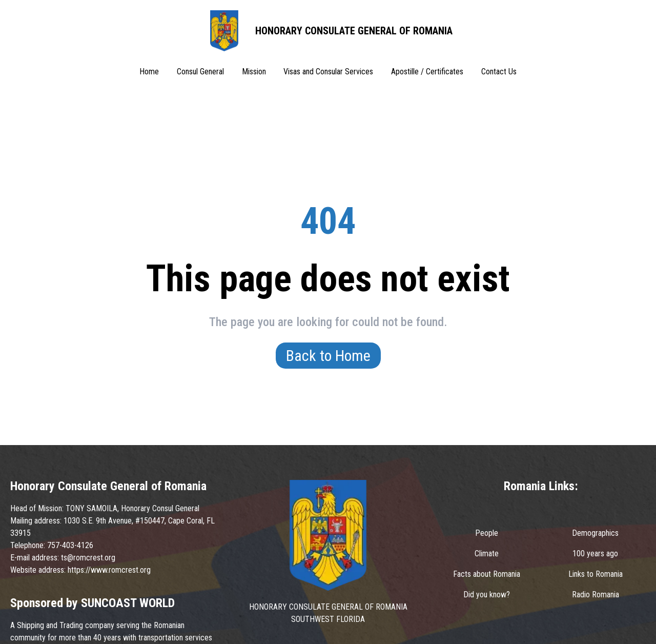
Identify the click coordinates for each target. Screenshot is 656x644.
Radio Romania (596, 595)
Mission (254, 72)
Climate (487, 554)
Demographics (595, 533)
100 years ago (595, 554)
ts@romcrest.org (88, 558)
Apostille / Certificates (427, 72)
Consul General (200, 72)
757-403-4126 (70, 545)
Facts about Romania (487, 574)
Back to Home (328, 356)
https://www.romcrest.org (109, 570)
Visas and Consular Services (328, 72)
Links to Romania (596, 574)
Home (149, 72)
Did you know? (487, 595)
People (487, 533)
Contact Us (499, 72)
